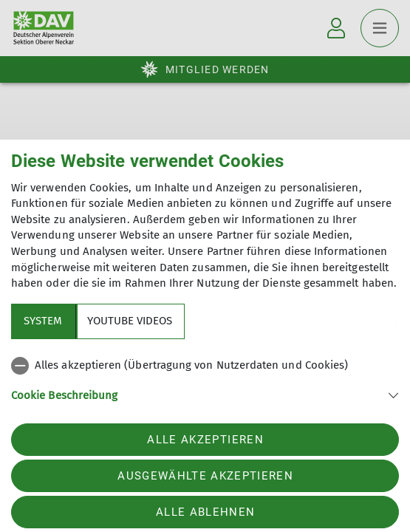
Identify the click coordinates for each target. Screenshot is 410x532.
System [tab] (43, 321)
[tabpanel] (205, 389)
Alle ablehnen (205, 512)
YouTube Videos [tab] (130, 321)
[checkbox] (205, 366)
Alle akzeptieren (205, 440)
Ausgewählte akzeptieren (205, 476)
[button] (205, 394)
